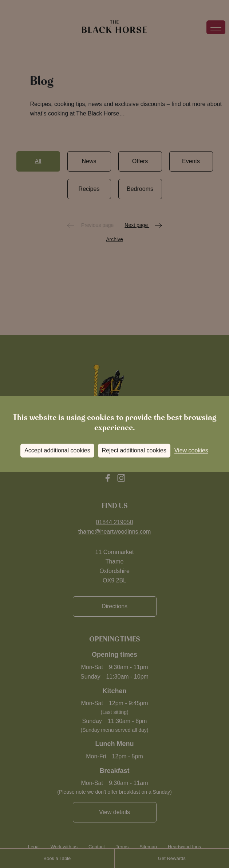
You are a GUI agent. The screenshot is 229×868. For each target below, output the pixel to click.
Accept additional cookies (57, 450)
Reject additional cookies (134, 450)
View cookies (191, 450)
